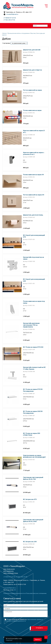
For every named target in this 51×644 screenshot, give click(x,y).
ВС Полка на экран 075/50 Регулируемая (33, 390)
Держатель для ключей (32, 50)
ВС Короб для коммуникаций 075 (34, 236)
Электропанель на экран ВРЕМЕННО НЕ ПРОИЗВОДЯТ (34, 456)
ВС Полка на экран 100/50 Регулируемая (33, 412)
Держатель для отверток (32, 70)
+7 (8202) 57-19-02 (10, 18)
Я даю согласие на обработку (24, 620)
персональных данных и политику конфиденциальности (24, 620)
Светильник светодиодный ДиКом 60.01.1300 (33, 521)
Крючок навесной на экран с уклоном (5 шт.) (34, 153)
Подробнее (9, 640)
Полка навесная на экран (32, 110)
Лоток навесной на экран (32, 90)
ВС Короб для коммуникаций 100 (34, 280)
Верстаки (33, 33)
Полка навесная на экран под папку (34, 302)
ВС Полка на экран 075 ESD (33, 347)
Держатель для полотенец (33, 215)
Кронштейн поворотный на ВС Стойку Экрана (34, 368)
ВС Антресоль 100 (30, 542)
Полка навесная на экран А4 (33, 175)
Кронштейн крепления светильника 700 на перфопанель (31, 325)
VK (15, 590)
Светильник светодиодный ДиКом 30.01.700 (33, 478)
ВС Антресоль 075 (30, 499)
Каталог (5, 33)
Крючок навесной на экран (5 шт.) (34, 131)
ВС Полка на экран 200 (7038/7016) (32, 434)
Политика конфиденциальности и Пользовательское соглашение (25, 593)
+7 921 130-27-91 (9, 20)
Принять (38, 639)
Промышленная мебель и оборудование (19, 33)
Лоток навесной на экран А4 (34, 195)
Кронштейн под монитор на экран (33, 258)
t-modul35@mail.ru (12, 14)
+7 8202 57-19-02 (9, 577)
